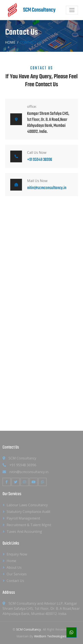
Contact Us (15, 581)
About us (14, 567)
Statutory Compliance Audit (28, 512)
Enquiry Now (17, 554)
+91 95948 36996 (40, 160)
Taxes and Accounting (24, 531)
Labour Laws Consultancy (27, 505)
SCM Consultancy (29, 629)
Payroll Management (23, 518)
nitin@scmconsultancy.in (47, 188)
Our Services (17, 574)
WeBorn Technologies (50, 636)
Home (10, 42)
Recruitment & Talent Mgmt (29, 525)
